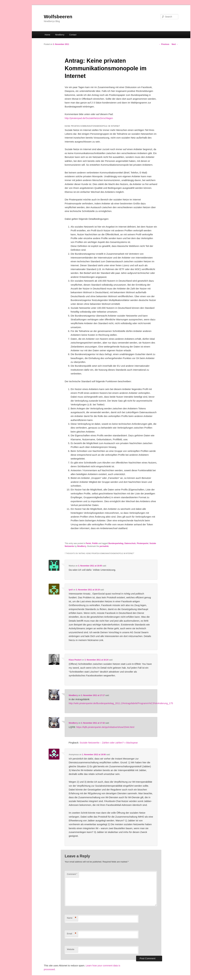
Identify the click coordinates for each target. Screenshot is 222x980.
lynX (71, 590)
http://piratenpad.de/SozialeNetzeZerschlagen (89, 118)
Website (71, 949)
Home (47, 35)
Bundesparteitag (116, 543)
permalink (104, 546)
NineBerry (60, 35)
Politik (95, 543)
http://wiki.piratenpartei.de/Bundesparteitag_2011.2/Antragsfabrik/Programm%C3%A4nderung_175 (121, 703)
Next (175, 44)
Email (72, 934)
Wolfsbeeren (58, 17)
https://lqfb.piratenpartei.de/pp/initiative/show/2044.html (105, 727)
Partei (88, 543)
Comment (72, 874)
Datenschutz (130, 543)
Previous (164, 44)
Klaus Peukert (75, 660)
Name (72, 918)
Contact (73, 35)
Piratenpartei (143, 543)
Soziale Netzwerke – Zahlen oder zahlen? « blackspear (109, 743)
